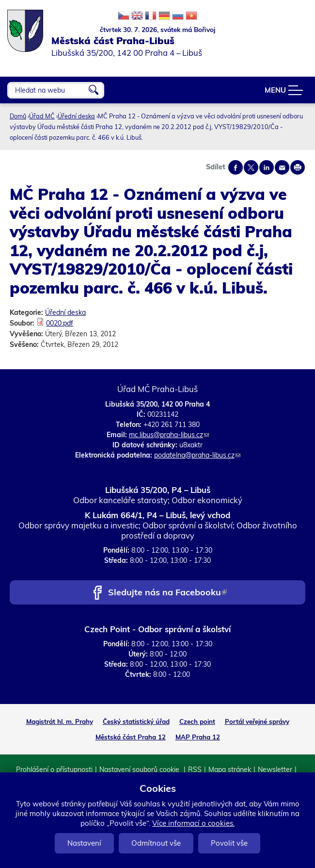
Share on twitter (251, 167)
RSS (195, 770)
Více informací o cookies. (193, 823)
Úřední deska (76, 116)
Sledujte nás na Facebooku (167, 593)
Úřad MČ (42, 116)
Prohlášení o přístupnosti (54, 770)
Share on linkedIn (267, 167)
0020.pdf (60, 323)
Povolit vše (229, 843)
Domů (18, 116)
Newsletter (275, 770)
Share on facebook (236, 167)
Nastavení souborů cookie (140, 770)
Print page (298, 167)
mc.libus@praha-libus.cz (169, 435)
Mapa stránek (230, 770)
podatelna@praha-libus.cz (197, 455)
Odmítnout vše (156, 843)
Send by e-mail (282, 167)
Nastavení (84, 843)
